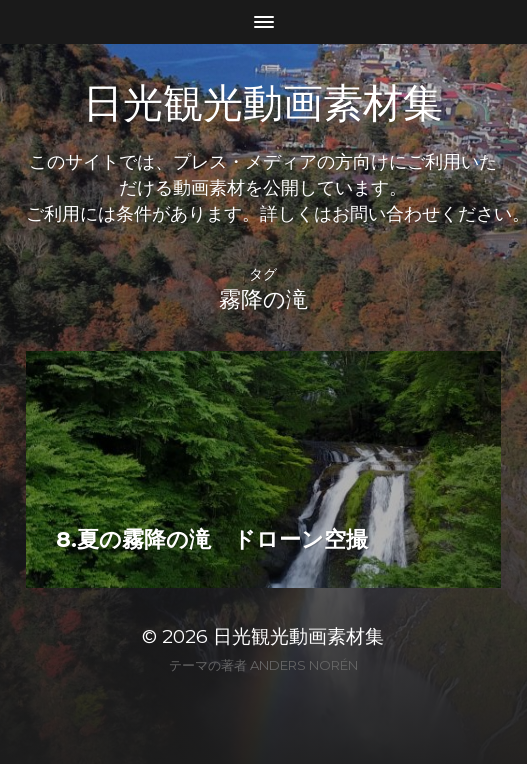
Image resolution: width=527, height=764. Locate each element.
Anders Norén (304, 665)
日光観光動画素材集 (263, 103)
